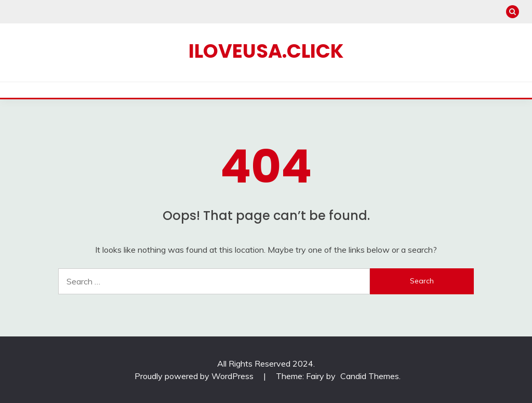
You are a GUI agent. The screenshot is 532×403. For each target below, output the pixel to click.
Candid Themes (370, 376)
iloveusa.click (266, 51)
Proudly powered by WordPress (195, 376)
